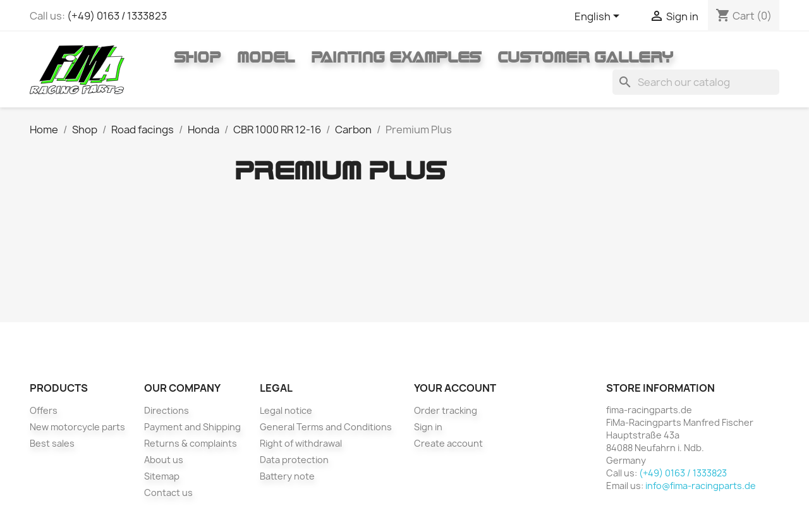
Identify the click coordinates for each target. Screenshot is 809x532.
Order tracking (446, 410)
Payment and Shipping (192, 427)
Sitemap (162, 476)
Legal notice (286, 410)
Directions (167, 410)
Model (266, 57)
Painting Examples (396, 57)
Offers (44, 410)
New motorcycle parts (77, 427)
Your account (455, 388)
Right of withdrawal (301, 443)
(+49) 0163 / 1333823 (117, 16)
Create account (448, 443)
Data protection (294, 460)
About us (164, 460)
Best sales (52, 443)
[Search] (696, 82)
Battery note (287, 476)
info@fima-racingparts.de (701, 486)
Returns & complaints (191, 443)
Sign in (428, 427)
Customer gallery (585, 57)
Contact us (168, 493)
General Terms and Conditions (326, 427)
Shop (197, 57)
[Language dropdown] (599, 17)
